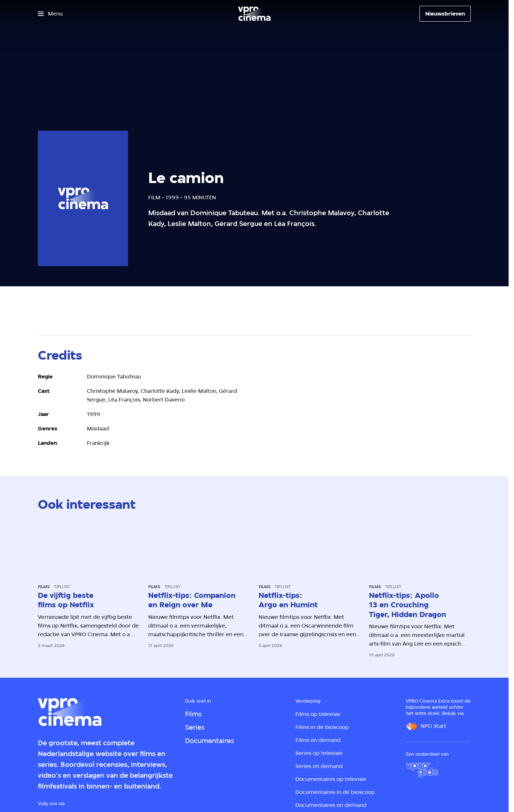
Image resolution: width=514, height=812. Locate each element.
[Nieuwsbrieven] (445, 14)
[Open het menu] (50, 14)
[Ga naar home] (254, 14)
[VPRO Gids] (422, 770)
